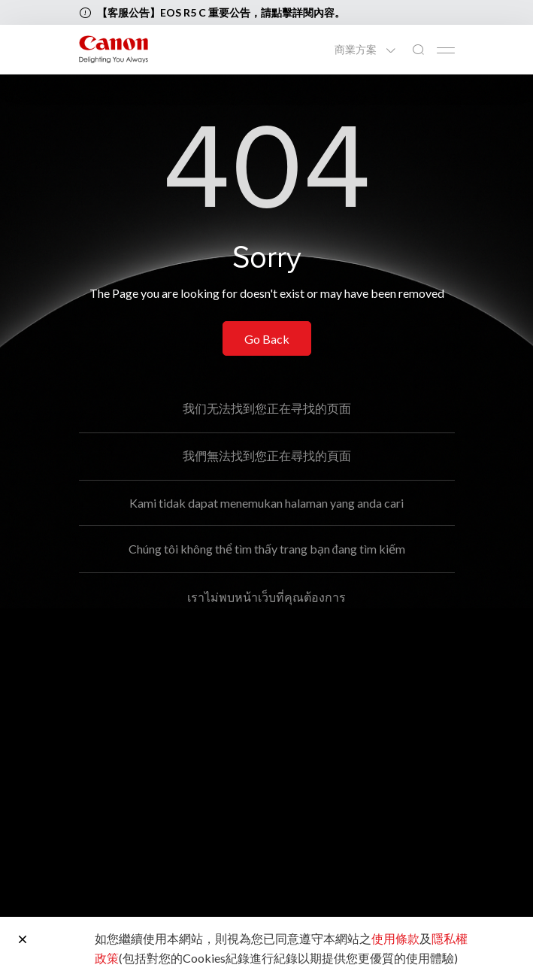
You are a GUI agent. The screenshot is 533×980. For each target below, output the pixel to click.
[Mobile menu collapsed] (446, 50)
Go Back (267, 339)
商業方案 (357, 50)
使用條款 (395, 938)
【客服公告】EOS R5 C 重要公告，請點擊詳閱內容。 (221, 12)
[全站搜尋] (418, 50)
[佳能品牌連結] (114, 49)
